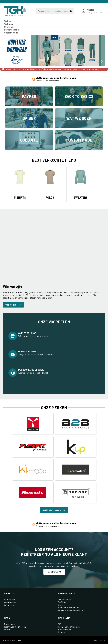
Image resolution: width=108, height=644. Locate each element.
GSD (104, 640)
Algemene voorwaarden (69, 627)
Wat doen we (10, 602)
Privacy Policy (64, 629)
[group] (54, 51)
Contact (61, 632)
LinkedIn (8, 629)
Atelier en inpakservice (68, 607)
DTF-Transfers (64, 599)
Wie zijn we (9, 599)
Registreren (54, 572)
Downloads (9, 624)
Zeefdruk (62, 602)
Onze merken (10, 605)
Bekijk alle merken (54, 510)
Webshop (9, 24)
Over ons (10, 27)
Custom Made (12, 33)
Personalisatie (13, 30)
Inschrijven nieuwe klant (15, 627)
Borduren (62, 605)
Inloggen (90, 10)
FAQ (59, 624)
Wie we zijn (13, 305)
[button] (16, 64)
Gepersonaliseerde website (70, 610)
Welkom (8, 21)
